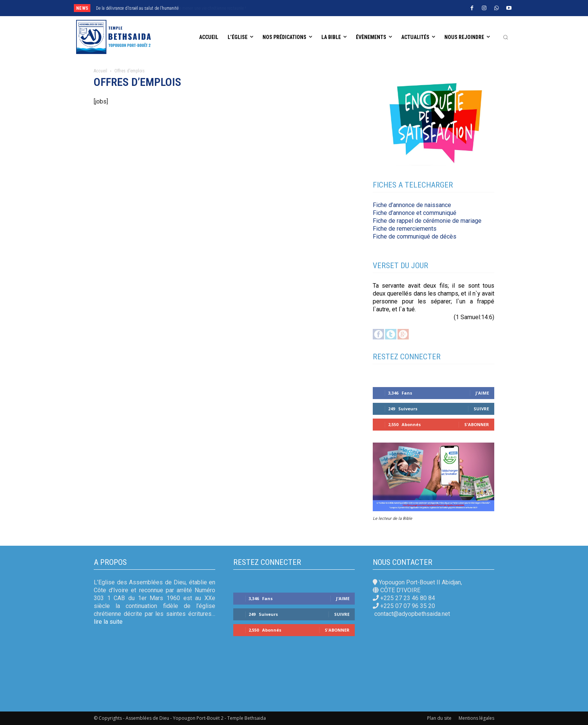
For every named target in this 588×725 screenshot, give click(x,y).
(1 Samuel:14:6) (474, 317)
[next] (280, 8)
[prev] (268, 8)
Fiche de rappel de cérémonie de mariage (427, 221)
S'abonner (477, 424)
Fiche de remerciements (405, 229)
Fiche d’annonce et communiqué (415, 213)
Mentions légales (476, 718)
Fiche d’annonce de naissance (412, 205)
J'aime (482, 393)
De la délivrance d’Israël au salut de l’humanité (137, 8)
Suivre (481, 409)
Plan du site (439, 718)
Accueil (100, 71)
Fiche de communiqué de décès (415, 236)
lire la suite (108, 622)
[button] (505, 37)
